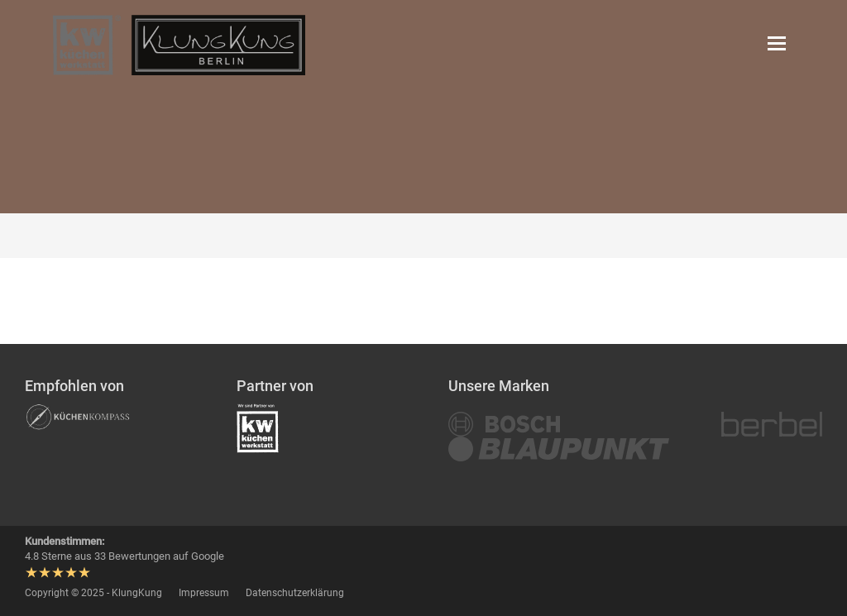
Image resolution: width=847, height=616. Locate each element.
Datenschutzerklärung (295, 593)
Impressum (204, 593)
